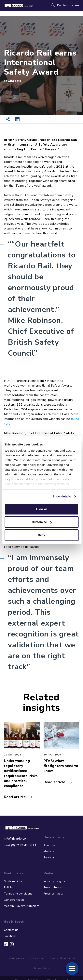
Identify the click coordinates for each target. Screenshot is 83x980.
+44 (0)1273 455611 (20, 845)
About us (50, 845)
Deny (41, 535)
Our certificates (14, 900)
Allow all (41, 509)
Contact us (65, 5)
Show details (62, 496)
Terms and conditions (18, 894)
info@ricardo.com (16, 839)
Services (49, 858)
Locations (10, 936)
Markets (49, 851)
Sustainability (13, 881)
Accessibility (42, 968)
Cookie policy (15, 958)
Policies (9, 887)
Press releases (53, 887)
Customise (42, 522)
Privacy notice (36, 958)
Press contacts (53, 894)
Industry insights (54, 881)
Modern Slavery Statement (22, 906)
